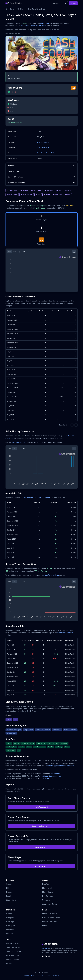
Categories (10, 918)
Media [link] (47, 195)
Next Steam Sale (13, 955)
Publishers (10, 930)
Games (12, 9)
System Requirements (42, 183)
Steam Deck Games (50, 904)
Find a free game (41, 807)
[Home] (6, 9)
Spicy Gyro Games (43, 142)
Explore (73, 3)
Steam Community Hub (52, 776)
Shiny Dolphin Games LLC (45, 153)
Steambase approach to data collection (59, 766)
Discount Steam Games (51, 918)
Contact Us (56, 976)
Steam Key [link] (49, 190)
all (24, 252)
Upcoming (46, 900)
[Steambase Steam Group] (46, 956)
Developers (11, 926)
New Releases (48, 896)
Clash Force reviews (51, 575)
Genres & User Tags (42, 177)
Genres (9, 914)
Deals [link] (59, 190)
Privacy (26, 976)
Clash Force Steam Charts (37, 9)
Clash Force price (18, 442)
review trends (41, 26)
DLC (8, 888)
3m (15, 252)
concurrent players (28, 26)
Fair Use (40, 976)
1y (19, 252)
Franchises (10, 934)
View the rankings (42, 866)
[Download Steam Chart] (74, 252)
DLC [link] (68, 190)
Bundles (9, 896)
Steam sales (29, 497)
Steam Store (56, 774)
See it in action (41, 847)
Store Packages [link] (26, 195)
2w (10, 252)
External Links (42, 171)
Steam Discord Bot (13, 947)
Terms (33, 976)
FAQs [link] (68, 195)
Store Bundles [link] (12, 195)
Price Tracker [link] (36, 190)
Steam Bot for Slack (14, 951)
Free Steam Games (50, 922)
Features (42, 165)
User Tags (10, 922)
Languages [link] (57, 195)
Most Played (47, 888)
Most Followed (48, 892)
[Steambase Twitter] (49, 956)
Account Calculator (14, 959)
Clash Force (21, 9)
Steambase (45, 948)
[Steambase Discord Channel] (43, 956)
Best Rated (46, 884)
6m (15, 448)
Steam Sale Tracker (50, 914)
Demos (9, 892)
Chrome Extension (13, 943)
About (47, 976)
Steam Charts (11, 900)
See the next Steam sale (41, 826)
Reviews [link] (24, 190)
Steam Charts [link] (12, 190)
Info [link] (38, 195)
